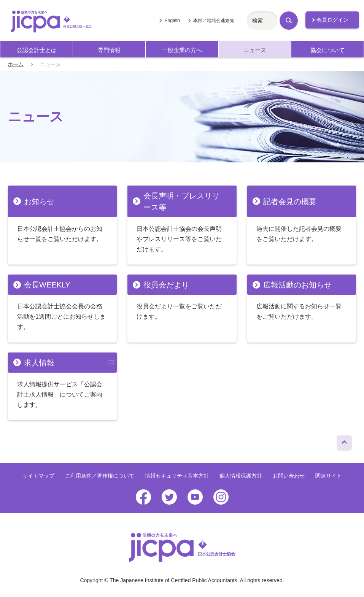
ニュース (255, 50)
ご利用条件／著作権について (100, 476)
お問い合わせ (289, 476)
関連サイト (329, 476)
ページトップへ (344, 441)
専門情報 (109, 50)
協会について (327, 50)
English (172, 21)
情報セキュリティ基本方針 (177, 476)
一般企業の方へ (182, 50)
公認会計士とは (37, 50)
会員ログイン (332, 20)
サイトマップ (38, 476)
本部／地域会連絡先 (214, 21)
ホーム (16, 64)
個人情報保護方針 (241, 476)
